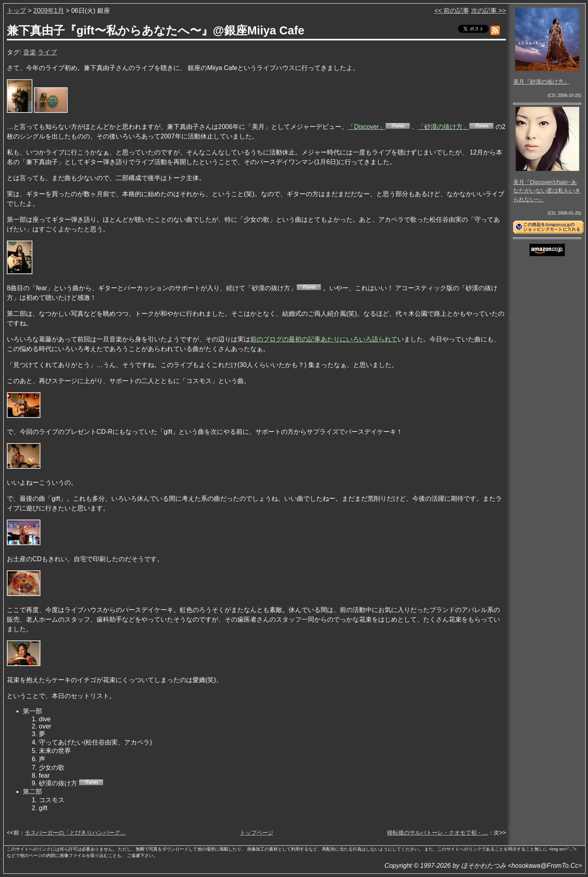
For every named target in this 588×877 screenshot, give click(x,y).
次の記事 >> (489, 11)
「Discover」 (367, 127)
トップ (16, 11)
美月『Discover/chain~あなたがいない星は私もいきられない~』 (547, 191)
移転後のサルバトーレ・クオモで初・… (437, 833)
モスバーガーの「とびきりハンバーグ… (75, 833)
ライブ (47, 52)
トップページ (257, 833)
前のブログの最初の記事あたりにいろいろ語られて (324, 339)
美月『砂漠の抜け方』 (541, 82)
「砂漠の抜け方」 (444, 127)
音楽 (30, 52)
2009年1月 (49, 11)
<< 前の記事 (452, 11)
